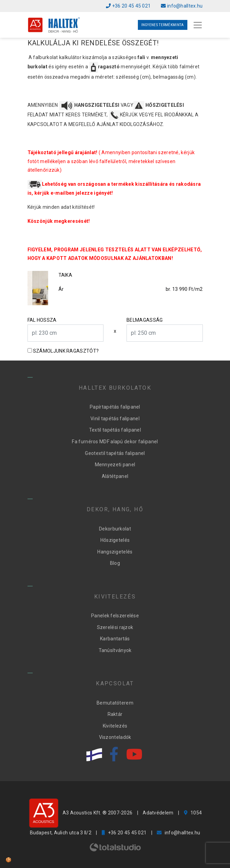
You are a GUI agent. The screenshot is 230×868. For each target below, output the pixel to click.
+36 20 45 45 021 (128, 6)
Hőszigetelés (115, 540)
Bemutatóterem (115, 703)
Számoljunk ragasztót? (66, 351)
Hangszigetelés (115, 552)
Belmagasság (145, 320)
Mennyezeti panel (115, 465)
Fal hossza (42, 320)
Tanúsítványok (115, 650)
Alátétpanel (115, 476)
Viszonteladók (115, 737)
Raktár (115, 714)
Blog (115, 563)
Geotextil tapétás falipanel (115, 453)
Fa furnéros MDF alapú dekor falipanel (115, 442)
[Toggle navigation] (198, 25)
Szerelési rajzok (115, 627)
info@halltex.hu (182, 6)
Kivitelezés (115, 726)
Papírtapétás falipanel (115, 407)
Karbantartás (115, 639)
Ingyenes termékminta (163, 25)
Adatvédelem (158, 813)
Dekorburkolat (115, 529)
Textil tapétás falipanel (115, 430)
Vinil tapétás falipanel (115, 419)
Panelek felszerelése (115, 616)
